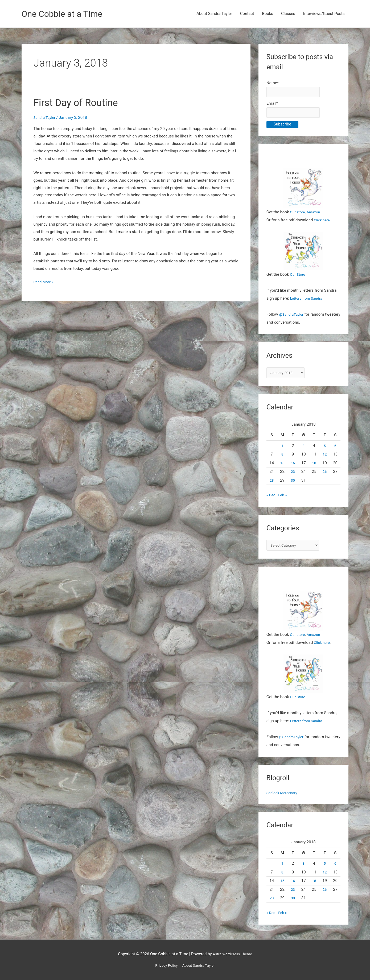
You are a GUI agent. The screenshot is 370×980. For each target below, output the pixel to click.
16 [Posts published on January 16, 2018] (293, 467)
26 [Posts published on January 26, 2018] (325, 475)
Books (268, 14)
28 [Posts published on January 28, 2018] (272, 484)
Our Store (298, 277)
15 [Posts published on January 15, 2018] (282, 467)
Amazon (315, 215)
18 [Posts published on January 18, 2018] (314, 467)
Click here (322, 223)
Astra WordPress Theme (232, 954)
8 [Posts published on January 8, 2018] (282, 458)
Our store (298, 215)
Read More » (45, 283)
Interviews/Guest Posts (324, 14)
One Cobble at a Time (66, 14)
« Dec (271, 499)
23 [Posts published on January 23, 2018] (293, 475)
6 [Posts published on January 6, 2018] (335, 450)
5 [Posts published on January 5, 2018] (325, 450)
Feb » (284, 499)
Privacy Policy (165, 965)
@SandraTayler (292, 317)
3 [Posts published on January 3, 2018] (303, 450)
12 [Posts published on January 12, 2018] (325, 458)
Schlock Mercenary (283, 798)
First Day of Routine (80, 103)
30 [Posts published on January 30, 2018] (293, 484)
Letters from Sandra (308, 301)
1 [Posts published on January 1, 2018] (282, 450)
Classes (288, 14)
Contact (247, 14)
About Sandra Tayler (214, 14)
